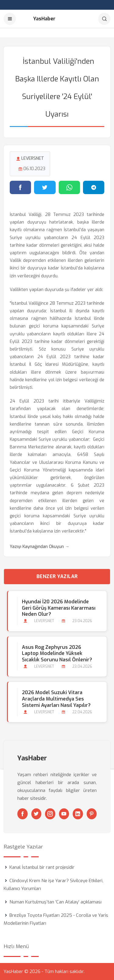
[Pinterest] (92, 814)
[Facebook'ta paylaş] (20, 187)
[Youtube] (64, 814)
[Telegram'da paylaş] (94, 187)
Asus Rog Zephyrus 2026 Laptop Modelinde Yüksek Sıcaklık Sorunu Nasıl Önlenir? (57, 654)
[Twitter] (36, 814)
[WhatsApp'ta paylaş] (69, 187)
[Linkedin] (78, 814)
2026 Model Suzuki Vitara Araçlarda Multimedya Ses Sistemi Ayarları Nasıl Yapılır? (56, 699)
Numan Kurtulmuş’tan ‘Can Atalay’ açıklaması (55, 902)
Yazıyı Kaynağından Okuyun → (40, 547)
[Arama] (104, 19)
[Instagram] (50, 814)
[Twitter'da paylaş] (45, 187)
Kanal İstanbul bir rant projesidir (42, 867)
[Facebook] (22, 814)
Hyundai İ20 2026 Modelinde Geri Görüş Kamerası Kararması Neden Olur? (59, 608)
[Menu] (10, 19)
